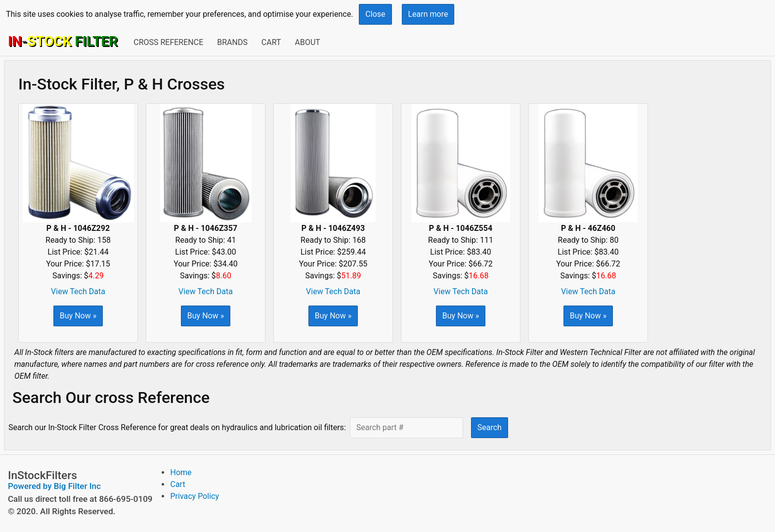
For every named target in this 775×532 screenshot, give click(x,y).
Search (490, 427)
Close (375, 14)
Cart (271, 42)
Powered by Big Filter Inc (54, 486)
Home (181, 472)
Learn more (428, 14)
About (307, 42)
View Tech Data (78, 291)
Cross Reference (168, 42)
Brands (232, 42)
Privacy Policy (194, 496)
